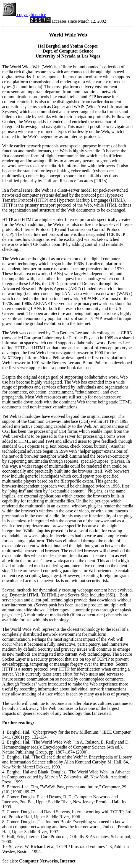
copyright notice (24, 15)
